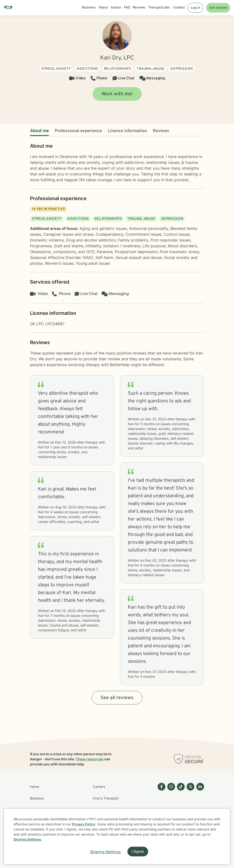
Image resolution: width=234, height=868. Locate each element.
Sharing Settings (27, 839)
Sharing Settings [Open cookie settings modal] (106, 852)
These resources (90, 759)
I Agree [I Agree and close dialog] (138, 852)
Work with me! (117, 94)
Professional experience (78, 131)
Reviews (161, 131)
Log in (195, 8)
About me (39, 131)
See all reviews (117, 698)
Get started (218, 8)
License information (127, 131)
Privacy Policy (84, 824)
